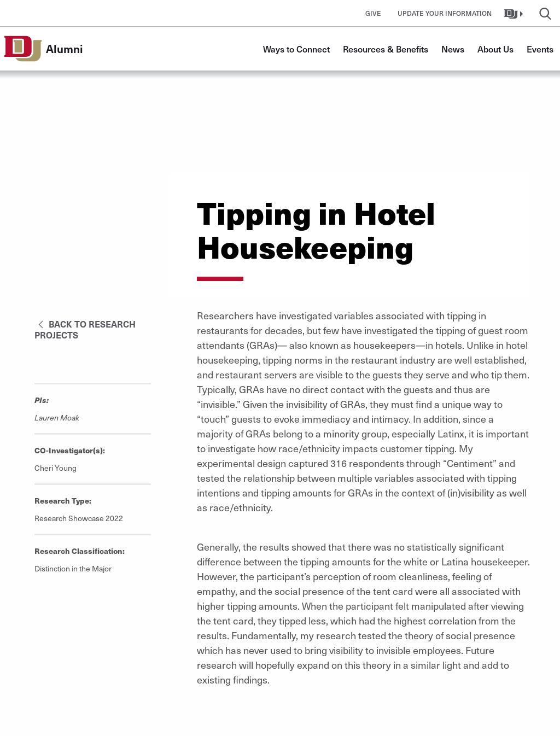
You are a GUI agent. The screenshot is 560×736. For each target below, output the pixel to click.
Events (540, 49)
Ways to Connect (296, 49)
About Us (495, 49)
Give (373, 13)
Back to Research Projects (85, 329)
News (453, 49)
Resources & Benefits (386, 49)
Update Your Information (445, 13)
